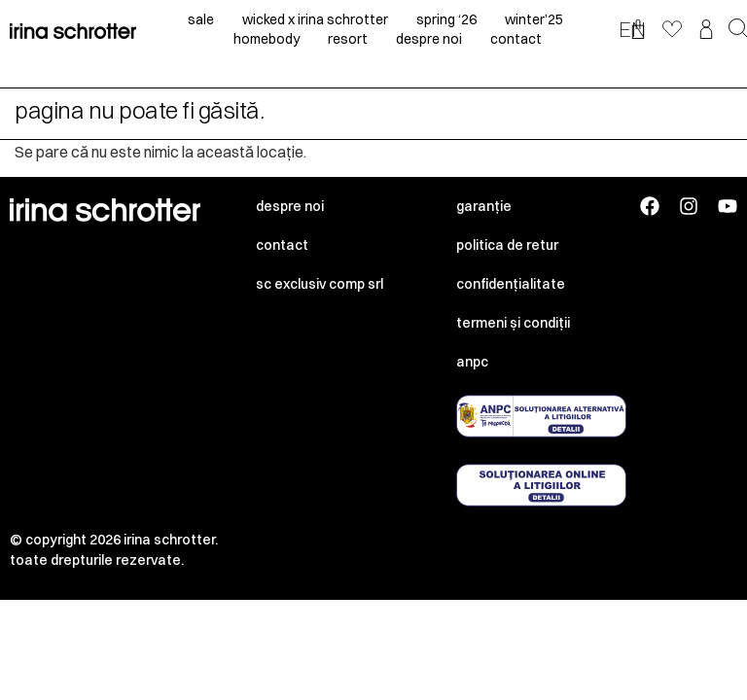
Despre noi (290, 206)
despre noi (429, 39)
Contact (282, 245)
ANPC (472, 362)
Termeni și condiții (513, 323)
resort (348, 39)
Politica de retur (507, 245)
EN (632, 29)
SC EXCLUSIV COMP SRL (320, 284)
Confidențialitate (511, 284)
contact (516, 39)
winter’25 (534, 19)
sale (201, 19)
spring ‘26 (446, 19)
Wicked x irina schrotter (315, 19)
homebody (267, 39)
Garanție (484, 206)
